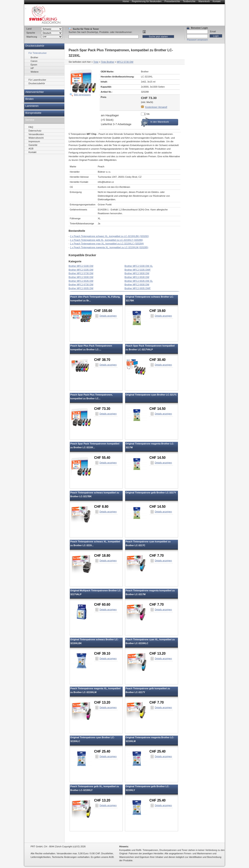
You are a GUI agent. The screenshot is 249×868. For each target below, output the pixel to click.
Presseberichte (172, 1)
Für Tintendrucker (38, 53)
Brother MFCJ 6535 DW (81, 281)
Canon (34, 61)
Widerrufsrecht (36, 138)
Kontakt (217, 1)
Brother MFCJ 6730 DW (81, 284)
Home (126, 1)
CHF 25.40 (102, 751)
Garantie (33, 145)
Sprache (31, 33)
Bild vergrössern (82, 95)
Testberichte (189, 1)
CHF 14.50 (158, 409)
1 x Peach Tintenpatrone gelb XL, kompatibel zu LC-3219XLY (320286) (107, 240)
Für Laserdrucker (37, 80)
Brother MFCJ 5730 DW (81, 273)
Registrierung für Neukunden (147, 1)
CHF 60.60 (102, 605)
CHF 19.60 (158, 311)
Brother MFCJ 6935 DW (81, 288)
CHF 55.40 (102, 458)
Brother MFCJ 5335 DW (81, 270)
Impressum (34, 141)
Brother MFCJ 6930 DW (137, 284)
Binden (29, 99)
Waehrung (32, 37)
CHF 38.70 (102, 360)
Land (29, 29)
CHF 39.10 (102, 653)
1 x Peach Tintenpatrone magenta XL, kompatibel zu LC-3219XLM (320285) (109, 247)
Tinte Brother (108, 62)
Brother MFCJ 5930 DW (81, 277)
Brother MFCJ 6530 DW (137, 277)
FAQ (31, 127)
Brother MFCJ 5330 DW (81, 266)
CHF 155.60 (103, 311)
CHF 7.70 (157, 556)
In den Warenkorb (160, 122)
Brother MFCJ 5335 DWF (138, 270)
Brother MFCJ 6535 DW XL (139, 281)
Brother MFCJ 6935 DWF (138, 288)
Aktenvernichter (35, 92)
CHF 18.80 (102, 556)
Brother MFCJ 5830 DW (137, 273)
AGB (31, 149)
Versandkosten (36, 134)
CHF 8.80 (101, 507)
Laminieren (32, 106)
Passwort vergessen (197, 40)
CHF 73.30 (102, 409)
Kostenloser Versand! (156, 107)
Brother (34, 57)
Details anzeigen (108, 316)
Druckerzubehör (35, 46)
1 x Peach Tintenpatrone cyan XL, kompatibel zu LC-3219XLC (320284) (107, 244)
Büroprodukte (33, 113)
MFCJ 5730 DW (125, 62)
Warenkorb (204, 1)
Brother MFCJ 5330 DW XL (139, 266)
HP (32, 68)
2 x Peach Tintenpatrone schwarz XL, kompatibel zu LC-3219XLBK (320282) (110, 236)
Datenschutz (35, 131)
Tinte (96, 62)
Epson (34, 65)
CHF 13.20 (158, 653)
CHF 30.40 (158, 360)
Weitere (35, 72)
